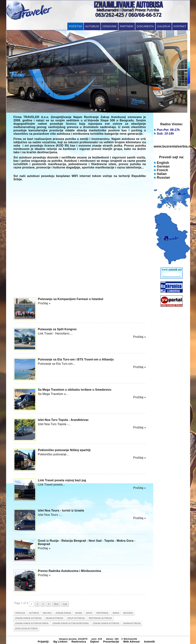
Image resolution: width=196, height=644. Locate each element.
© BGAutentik (129, 639)
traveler (20, 613)
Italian (162, 174)
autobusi (34, 613)
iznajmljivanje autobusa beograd (71, 623)
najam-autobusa (54, 618)
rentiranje (102, 613)
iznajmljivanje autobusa (106, 623)
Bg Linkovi (60, 642)
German (163, 166)
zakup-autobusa (76, 618)
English (163, 163)
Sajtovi (95, 642)
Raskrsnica (79, 642)
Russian (163, 178)
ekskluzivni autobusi (26, 629)
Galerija (164, 26)
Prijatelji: (44, 642)
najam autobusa (132, 623)
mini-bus (47, 613)
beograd (128, 613)
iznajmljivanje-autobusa (28, 618)
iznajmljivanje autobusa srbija (32, 623)
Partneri (127, 26)
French (162, 170)
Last (65, 604)
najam (79, 613)
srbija (116, 613)
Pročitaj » (44, 303)
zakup (89, 613)
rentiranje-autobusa (100, 618)
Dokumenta (145, 26)
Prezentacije (111, 642)
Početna (75, 26)
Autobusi (92, 26)
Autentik (149, 642)
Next (56, 604)
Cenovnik (109, 26)
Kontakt (180, 26)
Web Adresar (132, 642)
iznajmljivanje (63, 613)
